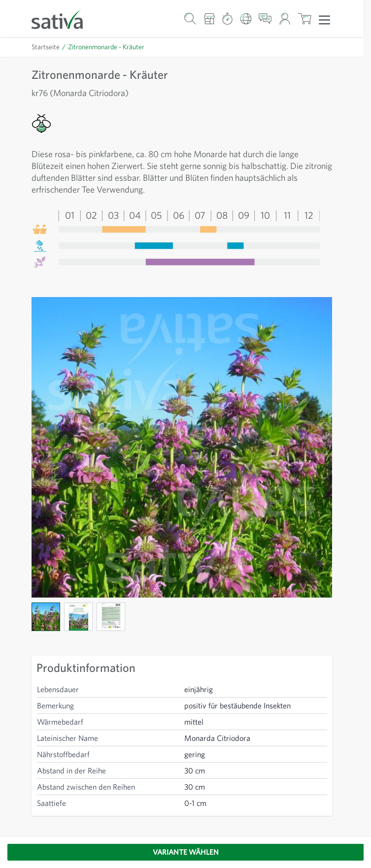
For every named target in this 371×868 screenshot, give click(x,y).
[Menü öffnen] (324, 19)
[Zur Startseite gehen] (64, 18)
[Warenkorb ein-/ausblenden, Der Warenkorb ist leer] (305, 18)
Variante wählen (186, 852)
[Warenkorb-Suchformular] (190, 18)
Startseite (46, 47)
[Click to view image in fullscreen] (182, 447)
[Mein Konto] (285, 18)
